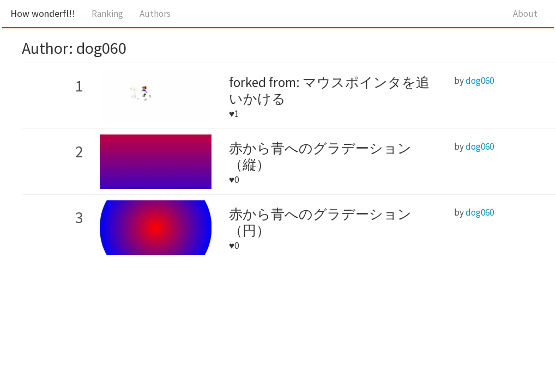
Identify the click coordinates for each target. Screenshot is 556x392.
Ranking (107, 14)
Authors (155, 14)
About (525, 14)
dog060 (480, 81)
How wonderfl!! (43, 13)
